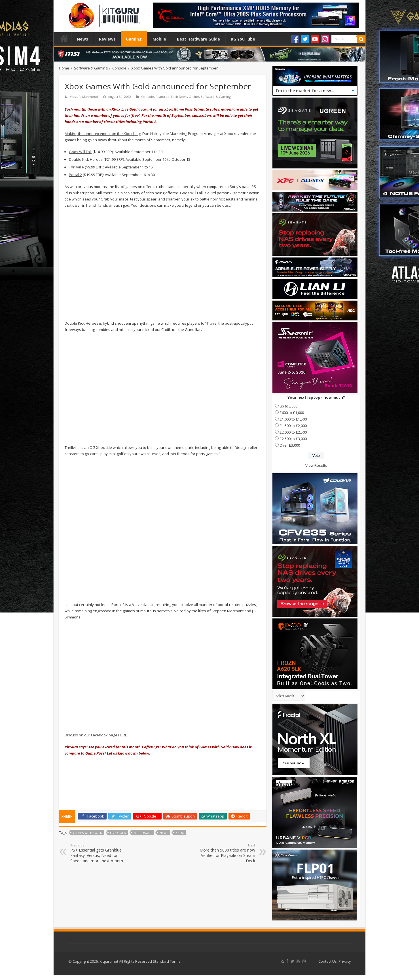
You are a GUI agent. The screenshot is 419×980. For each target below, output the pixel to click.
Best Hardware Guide (198, 39)
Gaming (134, 39)
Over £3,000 (290, 445)
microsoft (143, 833)
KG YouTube (243, 39)
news (164, 833)
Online (194, 97)
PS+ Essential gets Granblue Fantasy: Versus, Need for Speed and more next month (99, 853)
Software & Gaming (91, 68)
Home (64, 38)
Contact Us (328, 961)
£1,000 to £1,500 (293, 419)
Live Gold (118, 833)
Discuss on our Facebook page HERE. (96, 735)
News (82, 39)
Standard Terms (167, 961)
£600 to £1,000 (292, 413)
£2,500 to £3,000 (293, 439)
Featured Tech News (171, 97)
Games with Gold (88, 833)
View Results (316, 465)
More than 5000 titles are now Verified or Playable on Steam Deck (226, 853)
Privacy (345, 961)
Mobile (159, 39)
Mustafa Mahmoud (84, 97)
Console (119, 68)
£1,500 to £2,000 (293, 426)
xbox (180, 833)
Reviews (107, 39)
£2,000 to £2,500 (293, 432)
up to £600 (288, 406)
